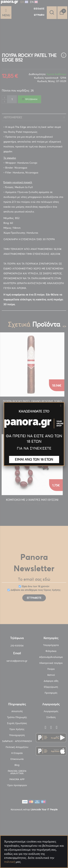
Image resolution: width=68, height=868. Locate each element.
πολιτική (10, 862)
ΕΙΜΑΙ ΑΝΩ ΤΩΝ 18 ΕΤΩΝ (34, 459)
